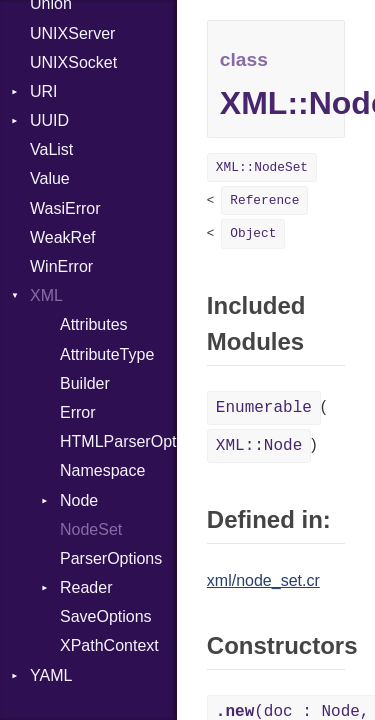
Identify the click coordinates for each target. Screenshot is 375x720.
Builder (85, 383)
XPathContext (109, 645)
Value (50, 178)
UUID (49, 120)
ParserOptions (111, 558)
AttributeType (107, 354)
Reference (264, 200)
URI (44, 91)
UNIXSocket (73, 62)
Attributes (94, 324)
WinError (61, 266)
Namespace (102, 470)
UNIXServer (72, 33)
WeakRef (63, 237)
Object (253, 233)
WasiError (65, 208)
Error (78, 412)
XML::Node (259, 446)
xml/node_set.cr (263, 580)
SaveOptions (106, 616)
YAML (51, 675)
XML (46, 295)
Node (79, 500)
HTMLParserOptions (118, 441)
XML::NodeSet (262, 167)
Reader (86, 587)
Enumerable (264, 408)
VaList (51, 149)
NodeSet (91, 529)
